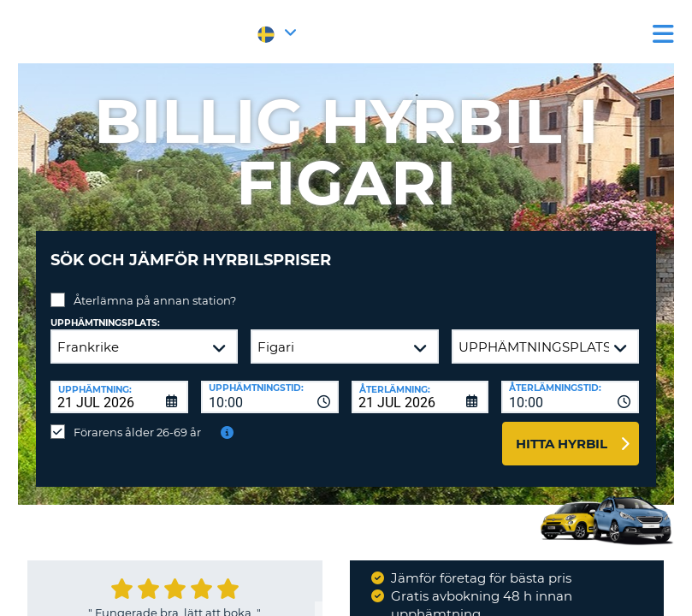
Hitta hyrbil (562, 431)
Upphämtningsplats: (105, 310)
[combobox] (270, 384)
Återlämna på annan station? (155, 287)
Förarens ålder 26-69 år (137, 419)
